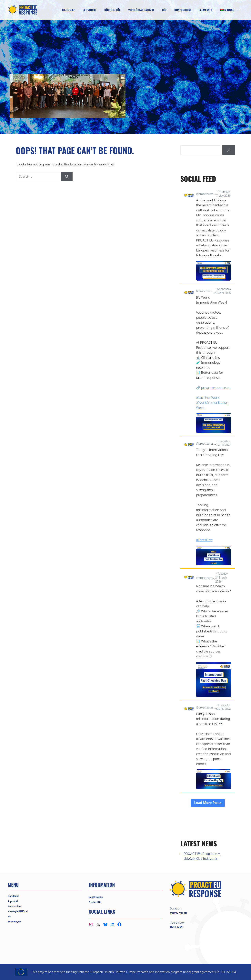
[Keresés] (229, 150)
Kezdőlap (69, 10)
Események (206, 10)
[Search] (67, 177)
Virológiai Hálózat (141, 10)
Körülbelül (112, 10)
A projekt (90, 10)
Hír (164, 10)
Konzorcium (183, 10)
